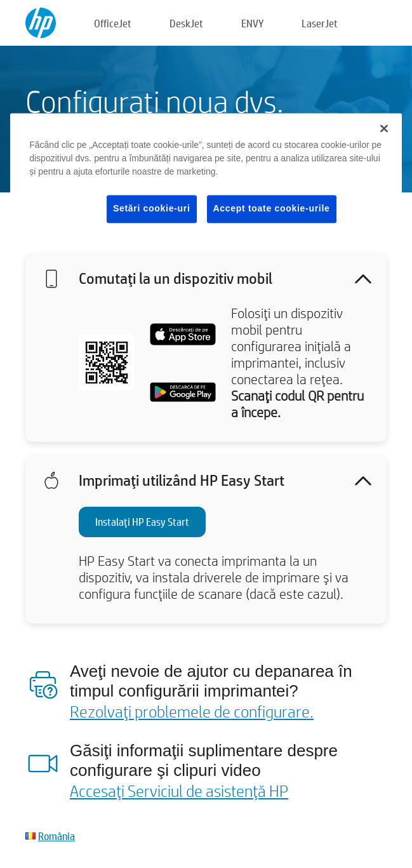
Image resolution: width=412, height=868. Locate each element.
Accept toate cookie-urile (272, 208)
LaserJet (320, 23)
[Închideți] (384, 128)
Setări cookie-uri (152, 208)
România (56, 836)
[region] (206, 178)
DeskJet (186, 23)
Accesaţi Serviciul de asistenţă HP (179, 791)
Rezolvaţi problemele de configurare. (192, 711)
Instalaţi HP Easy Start (142, 522)
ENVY (252, 23)
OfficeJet (113, 23)
